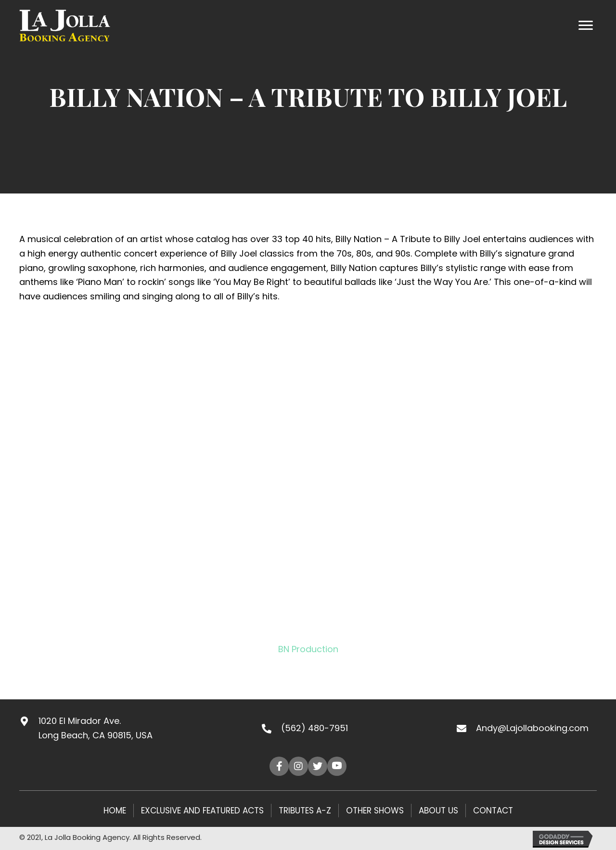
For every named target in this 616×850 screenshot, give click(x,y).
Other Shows (375, 811)
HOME (115, 811)
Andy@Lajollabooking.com (532, 728)
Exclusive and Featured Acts (202, 811)
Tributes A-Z (305, 811)
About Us (438, 811)
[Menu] (586, 26)
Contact (493, 811)
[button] (279, 766)
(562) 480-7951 (314, 728)
